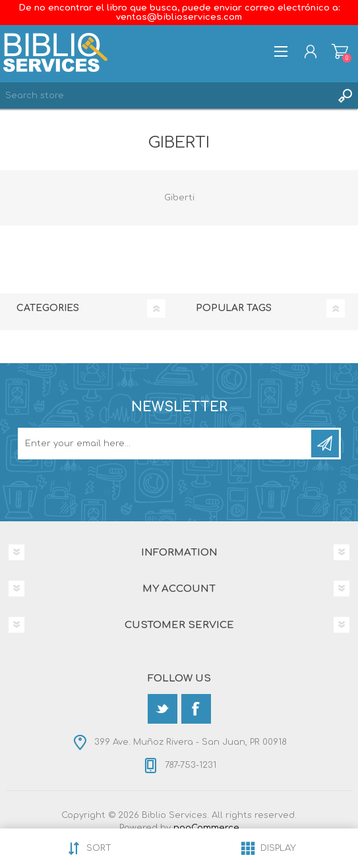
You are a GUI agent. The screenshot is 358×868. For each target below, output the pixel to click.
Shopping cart (340, 51)
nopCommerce (206, 828)
